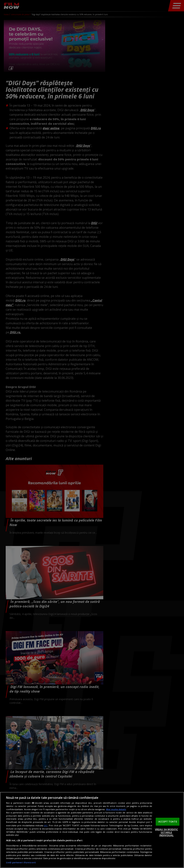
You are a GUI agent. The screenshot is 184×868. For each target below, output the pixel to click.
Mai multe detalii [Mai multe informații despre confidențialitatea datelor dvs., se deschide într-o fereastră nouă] (116, 809)
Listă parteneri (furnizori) (21, 862)
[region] (92, 830)
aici (46, 825)
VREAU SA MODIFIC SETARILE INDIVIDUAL (166, 832)
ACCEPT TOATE (168, 822)
